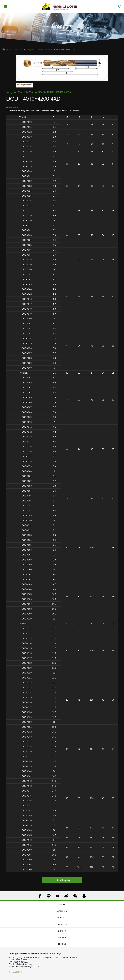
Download (62, 937)
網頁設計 (20, 972)
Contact (62, 944)
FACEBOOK (40, 896)
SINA (66, 896)
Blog (60, 931)
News (60, 924)
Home (9, 49)
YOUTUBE (58, 896)
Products (19, 49)
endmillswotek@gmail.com (27, 966)
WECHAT (75, 896)
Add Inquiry (64, 880)
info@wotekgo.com (24, 964)
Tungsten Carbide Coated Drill (39, 49)
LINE (49, 896)
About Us (62, 911)
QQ (84, 896)
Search (120, 6)
